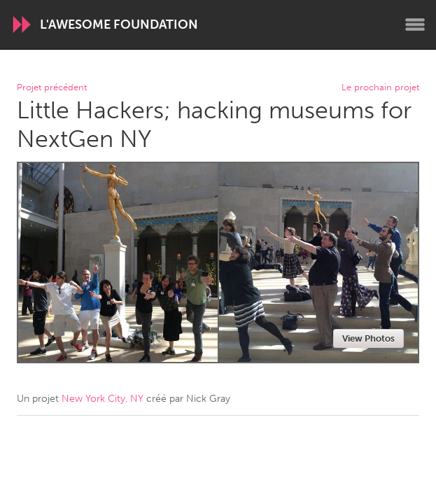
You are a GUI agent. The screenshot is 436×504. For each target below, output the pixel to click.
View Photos (368, 338)
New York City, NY (103, 399)
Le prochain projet (380, 88)
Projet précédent (52, 88)
